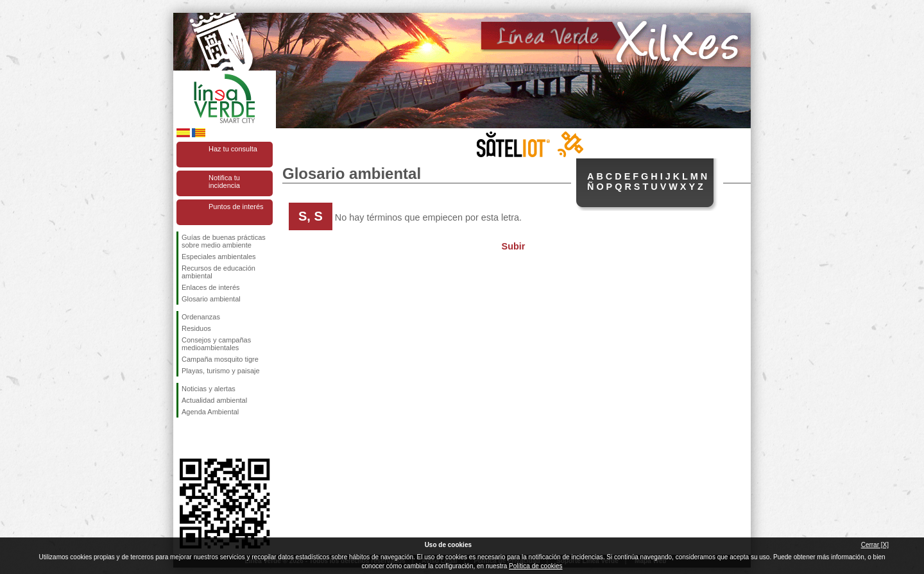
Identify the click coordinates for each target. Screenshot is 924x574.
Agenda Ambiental (210, 412)
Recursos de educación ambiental (218, 272)
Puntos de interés (236, 207)
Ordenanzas (201, 317)
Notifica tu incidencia (224, 181)
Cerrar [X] (875, 545)
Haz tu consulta (233, 149)
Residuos (196, 328)
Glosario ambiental (211, 299)
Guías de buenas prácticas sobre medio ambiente (224, 241)
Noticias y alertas (209, 389)
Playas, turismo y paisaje (221, 371)
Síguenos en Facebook (184, 438)
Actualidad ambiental (214, 400)
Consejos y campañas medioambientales (216, 344)
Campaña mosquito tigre (220, 359)
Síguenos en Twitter (205, 438)
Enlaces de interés (211, 287)
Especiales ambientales (219, 257)
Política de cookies (535, 566)
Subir (514, 246)
